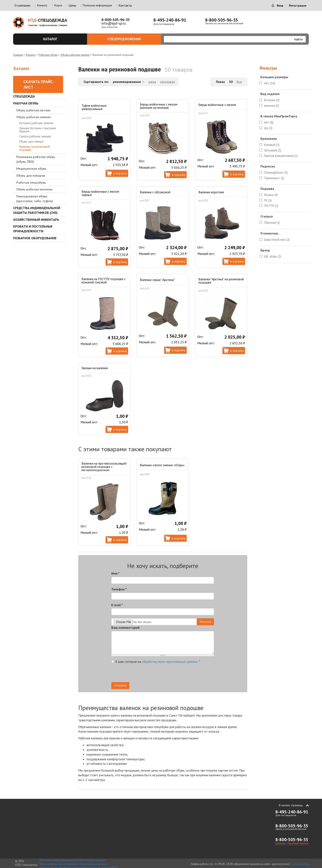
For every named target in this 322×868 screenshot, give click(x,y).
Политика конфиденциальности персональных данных (73, 860)
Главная (18, 55)
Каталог (63, 39)
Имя (115, 573)
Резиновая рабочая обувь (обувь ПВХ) (36, 159)
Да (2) (268, 128)
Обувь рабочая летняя (33, 110)
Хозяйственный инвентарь (36, 220)
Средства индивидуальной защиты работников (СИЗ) (37, 210)
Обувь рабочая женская (34, 189)
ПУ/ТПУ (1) (271, 206)
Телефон (119, 589)
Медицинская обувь (31, 168)
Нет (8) (269, 122)
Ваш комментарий (125, 628)
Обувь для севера (31, 141)
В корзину (120, 173)
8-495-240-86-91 (170, 20)
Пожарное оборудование (35, 238)
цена (152, 82)
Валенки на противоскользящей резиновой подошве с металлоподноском (104, 467)
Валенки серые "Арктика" (157, 280)
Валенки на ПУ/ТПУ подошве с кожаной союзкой (104, 281)
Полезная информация (97, 5)
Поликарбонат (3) (276, 172)
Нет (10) (270, 83)
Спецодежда (24, 96)
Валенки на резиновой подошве (34, 148)
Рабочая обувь (48, 55)
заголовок (167, 82)
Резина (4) (271, 195)
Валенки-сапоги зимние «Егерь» (162, 465)
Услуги (58, 5)
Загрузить (205, 622)
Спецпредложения (132, 39)
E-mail (117, 605)
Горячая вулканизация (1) (281, 156)
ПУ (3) (268, 200)
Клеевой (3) (272, 145)
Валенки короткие (211, 192)
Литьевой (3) (273, 150)
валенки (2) (272, 106)
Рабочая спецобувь (31, 182)
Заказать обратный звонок (292, 843)
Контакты (125, 5)
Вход (280, 6)
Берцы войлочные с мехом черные (100, 193)
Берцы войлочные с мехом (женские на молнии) (159, 106)
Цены (72, 5)
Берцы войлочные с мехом (217, 105)
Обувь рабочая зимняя (75, 55)
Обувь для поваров (31, 175)
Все (239, 82)
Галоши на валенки (95, 368)
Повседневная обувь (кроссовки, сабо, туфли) (34, 199)
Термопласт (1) (274, 178)
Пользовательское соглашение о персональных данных (74, 864)
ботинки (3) (272, 100)
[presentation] (177, 674)
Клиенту (42, 5)
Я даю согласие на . (156, 662)
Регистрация (298, 6)
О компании (22, 5)
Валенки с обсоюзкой (155, 192)
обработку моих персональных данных (170, 662)
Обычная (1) (272, 223)
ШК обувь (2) (273, 256)
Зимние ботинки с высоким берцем (38, 130)
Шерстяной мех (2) (277, 240)
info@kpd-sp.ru (114, 23)
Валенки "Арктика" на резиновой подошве (221, 281)
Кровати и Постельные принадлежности (33, 229)
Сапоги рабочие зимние (35, 136)
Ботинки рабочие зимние (36, 123)
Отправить (120, 685)
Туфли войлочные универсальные (94, 107)
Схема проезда (300, 864)
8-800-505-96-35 (116, 20)
